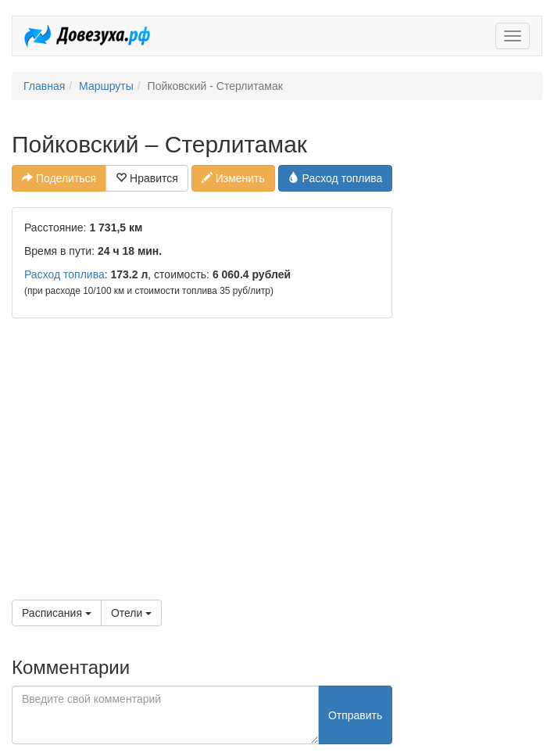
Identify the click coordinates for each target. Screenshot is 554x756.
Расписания (57, 613)
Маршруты (106, 86)
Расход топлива (336, 178)
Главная (44, 86)
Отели (131, 613)
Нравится (147, 178)
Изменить (233, 178)
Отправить (355, 715)
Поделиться (59, 178)
